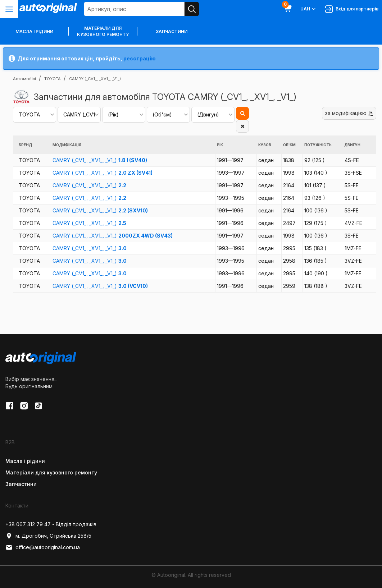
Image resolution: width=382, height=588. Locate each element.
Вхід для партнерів (352, 9)
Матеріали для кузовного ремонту (103, 31)
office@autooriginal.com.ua (43, 547)
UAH (308, 9)
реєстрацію (140, 58)
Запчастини (172, 31)
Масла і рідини (25, 461)
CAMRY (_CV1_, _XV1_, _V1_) (100, 160)
